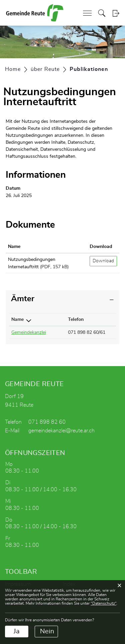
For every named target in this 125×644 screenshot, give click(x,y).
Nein (47, 631)
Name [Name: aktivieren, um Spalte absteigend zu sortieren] (17, 320)
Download (103, 261)
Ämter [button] (23, 299)
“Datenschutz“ (103, 603)
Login (116, 13)
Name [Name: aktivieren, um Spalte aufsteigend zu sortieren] (14, 247)
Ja (17, 631)
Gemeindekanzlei (29, 332)
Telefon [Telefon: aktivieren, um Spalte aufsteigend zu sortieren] (76, 320)
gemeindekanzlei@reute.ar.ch (61, 431)
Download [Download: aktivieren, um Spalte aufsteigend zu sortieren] (101, 247)
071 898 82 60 (47, 422)
